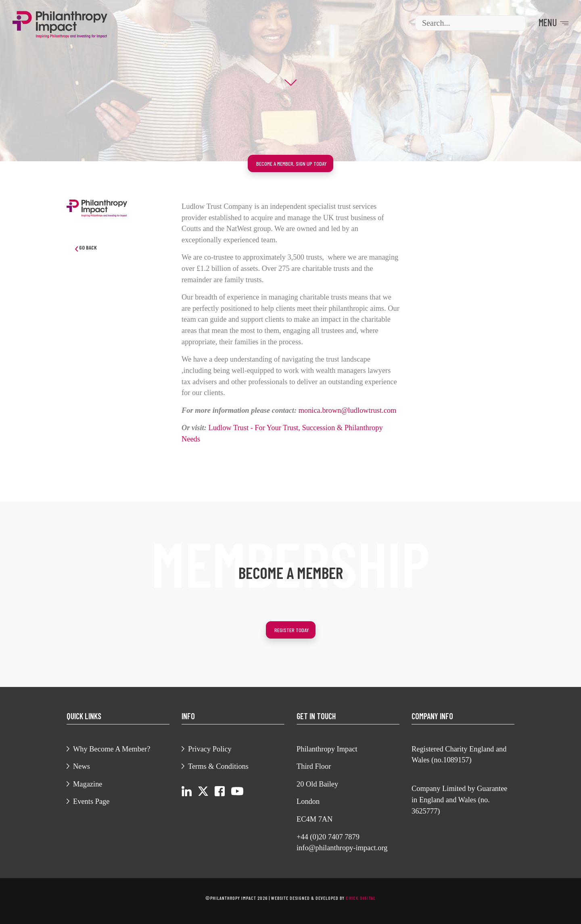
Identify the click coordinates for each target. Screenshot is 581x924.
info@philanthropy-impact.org (342, 848)
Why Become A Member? (112, 749)
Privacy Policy (210, 749)
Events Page (91, 801)
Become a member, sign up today (292, 163)
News (82, 766)
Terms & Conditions (218, 766)
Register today (292, 630)
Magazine (88, 784)
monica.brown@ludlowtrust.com (348, 410)
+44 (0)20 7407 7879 (328, 837)
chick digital (361, 898)
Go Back (86, 248)
